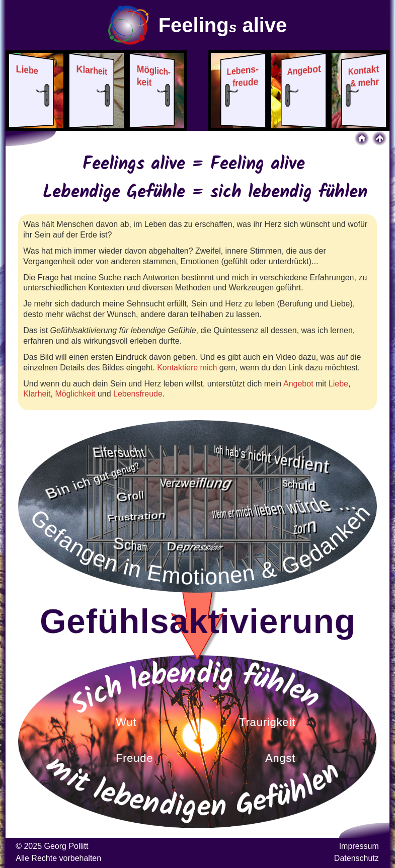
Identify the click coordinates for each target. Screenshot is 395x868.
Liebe (338, 384)
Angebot (298, 384)
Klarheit (37, 394)
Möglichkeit (75, 394)
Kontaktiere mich (187, 368)
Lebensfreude (138, 394)
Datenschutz (357, 858)
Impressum (359, 846)
